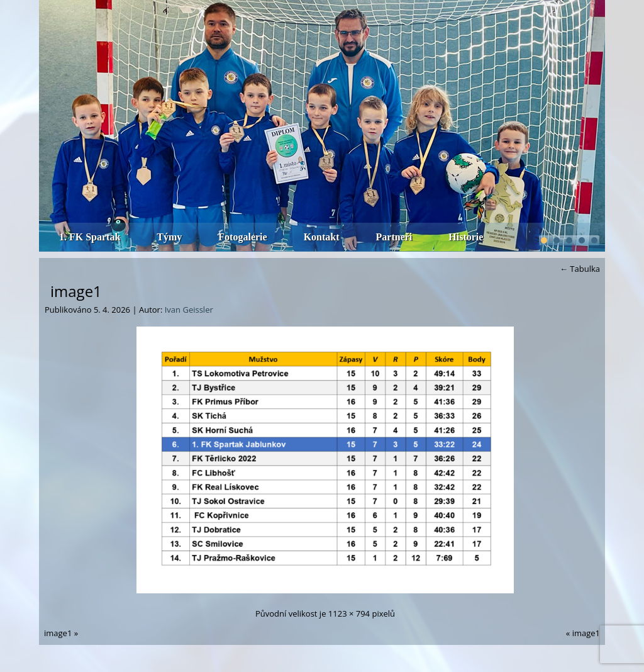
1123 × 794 (349, 613)
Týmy (169, 237)
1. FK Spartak (90, 237)
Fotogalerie (242, 237)
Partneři (394, 237)
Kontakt (322, 237)
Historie (466, 237)
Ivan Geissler (189, 310)
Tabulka (580, 269)
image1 (76, 291)
